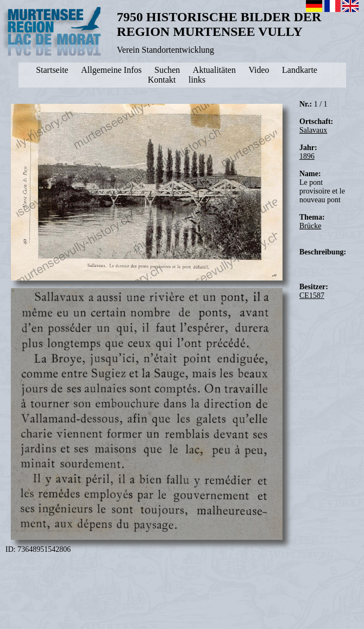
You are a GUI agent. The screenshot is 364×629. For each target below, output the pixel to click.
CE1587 (312, 295)
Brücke (310, 226)
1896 (307, 156)
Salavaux (313, 130)
